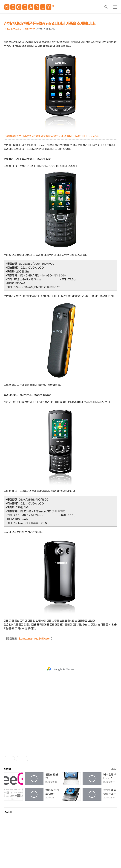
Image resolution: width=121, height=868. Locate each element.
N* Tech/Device (13, 29)
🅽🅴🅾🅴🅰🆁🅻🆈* (29, 8)
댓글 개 (8, 812)
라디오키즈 (30, 29)
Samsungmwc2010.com (35, 639)
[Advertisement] (60, 669)
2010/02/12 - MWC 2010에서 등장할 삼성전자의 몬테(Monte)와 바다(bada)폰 (52, 136)
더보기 (114, 769)
